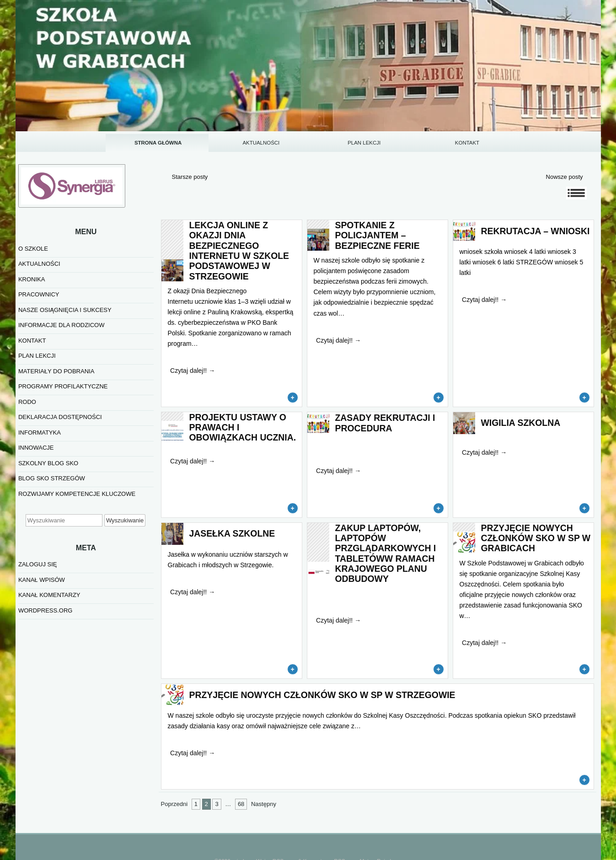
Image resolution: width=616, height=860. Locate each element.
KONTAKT (467, 143)
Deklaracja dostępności (60, 417)
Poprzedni (174, 804)
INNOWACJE (36, 448)
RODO (27, 402)
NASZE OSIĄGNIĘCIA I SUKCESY (65, 310)
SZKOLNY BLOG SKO (48, 463)
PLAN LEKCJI (364, 143)
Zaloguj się (38, 564)
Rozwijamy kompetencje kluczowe (77, 494)
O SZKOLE (33, 249)
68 (241, 804)
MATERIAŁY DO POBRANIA (56, 371)
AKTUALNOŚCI (261, 143)
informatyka (40, 433)
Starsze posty (190, 177)
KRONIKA (32, 279)
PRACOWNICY (39, 294)
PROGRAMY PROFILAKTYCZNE (63, 386)
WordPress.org (45, 610)
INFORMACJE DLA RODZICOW (62, 325)
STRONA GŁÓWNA (158, 143)
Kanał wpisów (42, 580)
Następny (264, 804)
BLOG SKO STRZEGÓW (52, 478)
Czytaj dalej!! (193, 371)
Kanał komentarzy (49, 595)
